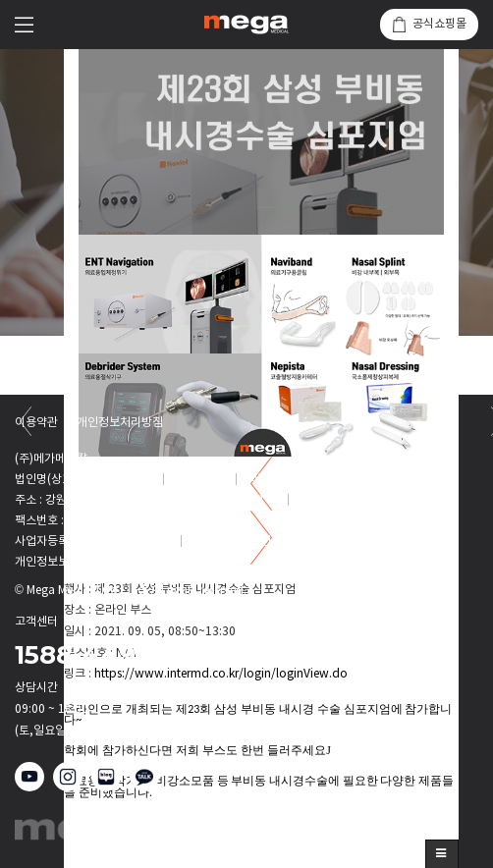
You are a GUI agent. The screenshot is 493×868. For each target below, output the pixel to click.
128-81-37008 (137, 542)
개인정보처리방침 (120, 423)
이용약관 (36, 423)
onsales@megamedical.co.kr (359, 480)
